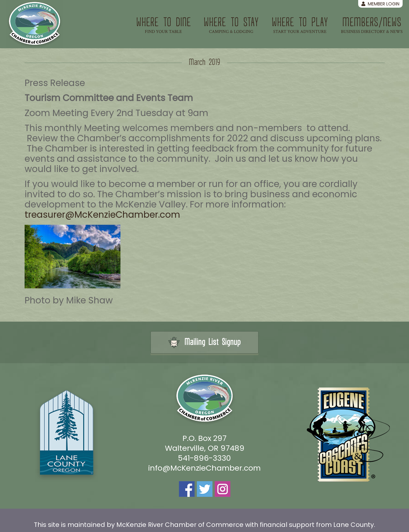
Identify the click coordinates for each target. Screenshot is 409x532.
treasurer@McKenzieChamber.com (102, 215)
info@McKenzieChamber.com (204, 468)
